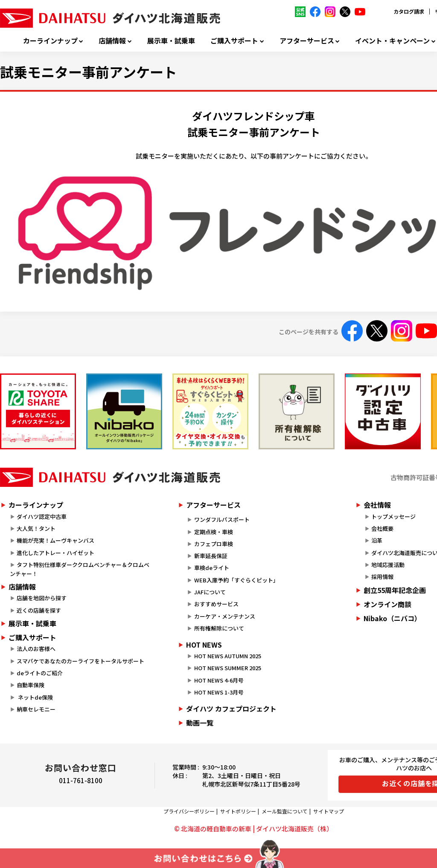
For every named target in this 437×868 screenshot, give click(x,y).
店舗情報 (112, 41)
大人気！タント (36, 528)
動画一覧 (200, 723)
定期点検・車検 (214, 532)
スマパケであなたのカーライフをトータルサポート (80, 661)
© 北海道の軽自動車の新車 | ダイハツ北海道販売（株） (253, 829)
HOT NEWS (204, 645)
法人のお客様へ (36, 649)
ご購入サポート (234, 41)
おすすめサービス (216, 604)
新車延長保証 (211, 556)
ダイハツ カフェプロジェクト (231, 709)
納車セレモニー (36, 709)
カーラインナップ (50, 41)
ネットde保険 (35, 697)
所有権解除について (219, 628)
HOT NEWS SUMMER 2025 (228, 668)
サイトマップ (329, 811)
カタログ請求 (409, 11)
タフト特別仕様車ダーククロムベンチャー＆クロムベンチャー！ (80, 569)
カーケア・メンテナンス (225, 616)
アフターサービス (307, 41)
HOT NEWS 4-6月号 (219, 680)
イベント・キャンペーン (392, 41)
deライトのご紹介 (40, 673)
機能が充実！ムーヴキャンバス (55, 540)
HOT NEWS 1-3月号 (219, 692)
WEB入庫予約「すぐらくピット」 (236, 580)
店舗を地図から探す (42, 598)
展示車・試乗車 (171, 41)
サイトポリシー (238, 811)
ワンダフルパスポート (222, 519)
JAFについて (210, 592)
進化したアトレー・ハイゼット (55, 553)
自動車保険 (31, 685)
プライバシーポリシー (189, 811)
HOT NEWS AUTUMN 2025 (228, 656)
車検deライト (212, 568)
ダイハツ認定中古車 (42, 516)
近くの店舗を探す (39, 610)
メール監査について (285, 811)
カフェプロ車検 (214, 544)
